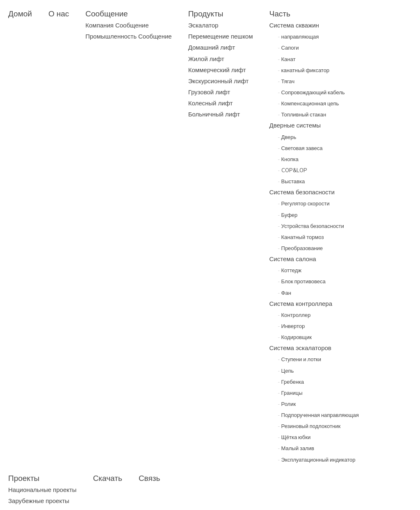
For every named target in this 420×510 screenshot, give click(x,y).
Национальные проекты (42, 490)
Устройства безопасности (311, 226)
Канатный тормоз (301, 237)
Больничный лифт (214, 114)
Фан (284, 293)
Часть (280, 14)
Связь (150, 478)
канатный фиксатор (304, 70)
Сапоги (288, 48)
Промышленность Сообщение (128, 36)
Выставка (291, 181)
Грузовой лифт (209, 92)
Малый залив (296, 448)
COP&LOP (292, 170)
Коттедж (290, 270)
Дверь (287, 137)
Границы (290, 393)
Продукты (206, 14)
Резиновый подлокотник (309, 426)
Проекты (24, 478)
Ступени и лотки (300, 359)
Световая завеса (300, 148)
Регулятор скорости (304, 203)
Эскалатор (203, 25)
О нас (59, 14)
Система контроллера (301, 304)
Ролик (287, 404)
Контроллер (294, 315)
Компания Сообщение (117, 25)
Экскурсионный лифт (218, 81)
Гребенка (291, 382)
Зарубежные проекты (39, 501)
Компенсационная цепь (308, 103)
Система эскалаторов (300, 348)
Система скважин (294, 25)
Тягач (286, 81)
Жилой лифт (206, 59)
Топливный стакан (302, 114)
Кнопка (288, 159)
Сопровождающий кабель (311, 92)
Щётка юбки (294, 437)
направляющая (298, 36)
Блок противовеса (302, 281)
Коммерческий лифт (217, 70)
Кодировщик (295, 337)
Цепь (286, 371)
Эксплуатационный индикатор (317, 460)
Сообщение (106, 14)
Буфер (288, 215)
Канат (287, 59)
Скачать (108, 478)
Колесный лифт (211, 103)
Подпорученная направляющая (318, 415)
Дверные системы (295, 125)
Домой (20, 14)
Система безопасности (302, 192)
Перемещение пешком (221, 36)
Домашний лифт (212, 47)
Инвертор (291, 326)
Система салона (293, 259)
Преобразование (300, 248)
